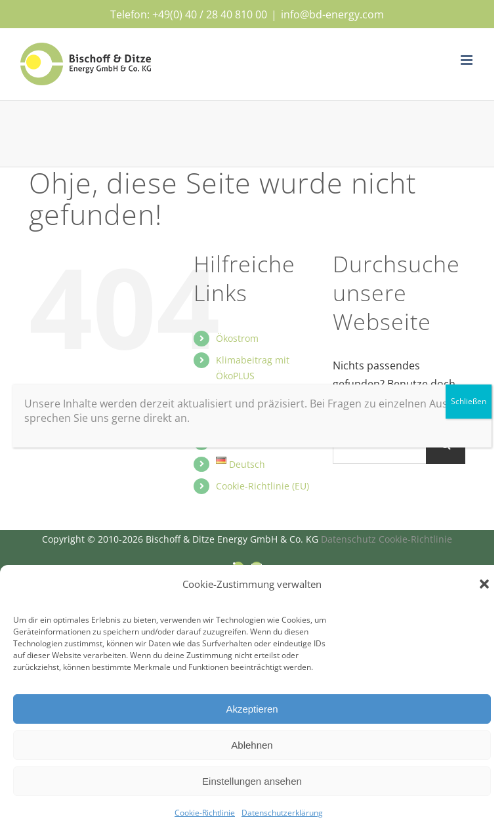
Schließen (469, 401)
